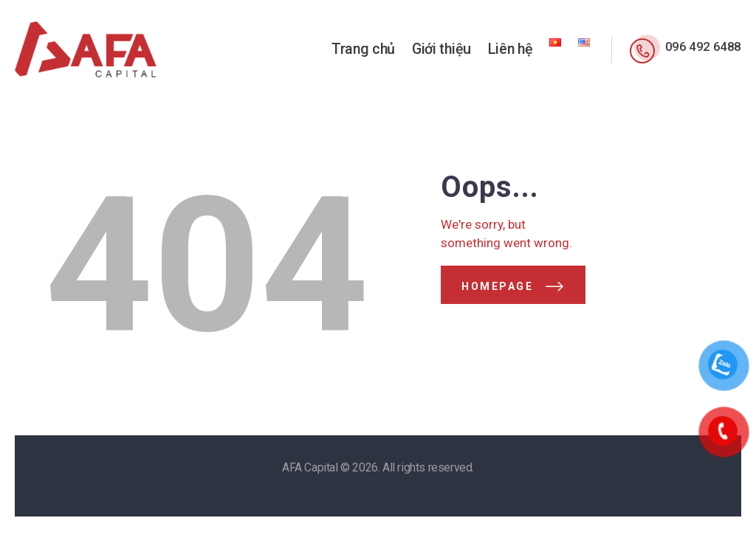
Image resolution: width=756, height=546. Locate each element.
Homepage (497, 286)
